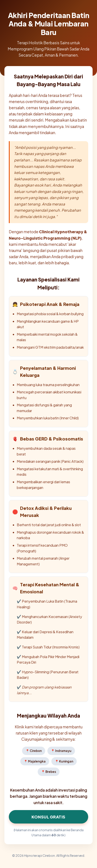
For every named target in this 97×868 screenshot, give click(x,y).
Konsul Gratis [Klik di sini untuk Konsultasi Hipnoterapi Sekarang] (48, 817)
